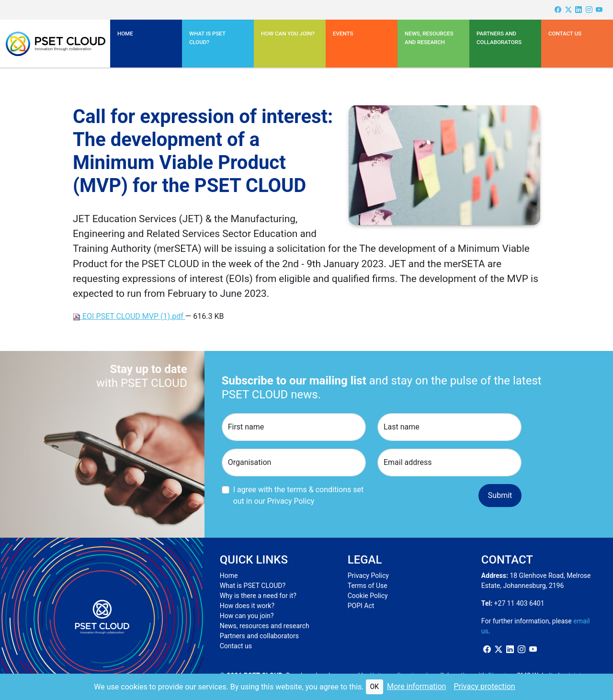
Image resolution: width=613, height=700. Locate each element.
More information (416, 686)
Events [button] (343, 34)
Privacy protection (484, 686)
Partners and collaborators (259, 636)
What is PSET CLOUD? (253, 586)
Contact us (565, 34)
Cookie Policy (368, 596)
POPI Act (361, 606)
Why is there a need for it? (258, 596)
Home (125, 34)
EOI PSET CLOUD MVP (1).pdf (129, 316)
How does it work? (247, 606)
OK (375, 687)
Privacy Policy (368, 576)
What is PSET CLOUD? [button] (207, 38)
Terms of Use (368, 586)
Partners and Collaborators (499, 38)
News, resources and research (429, 38)
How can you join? (288, 34)
